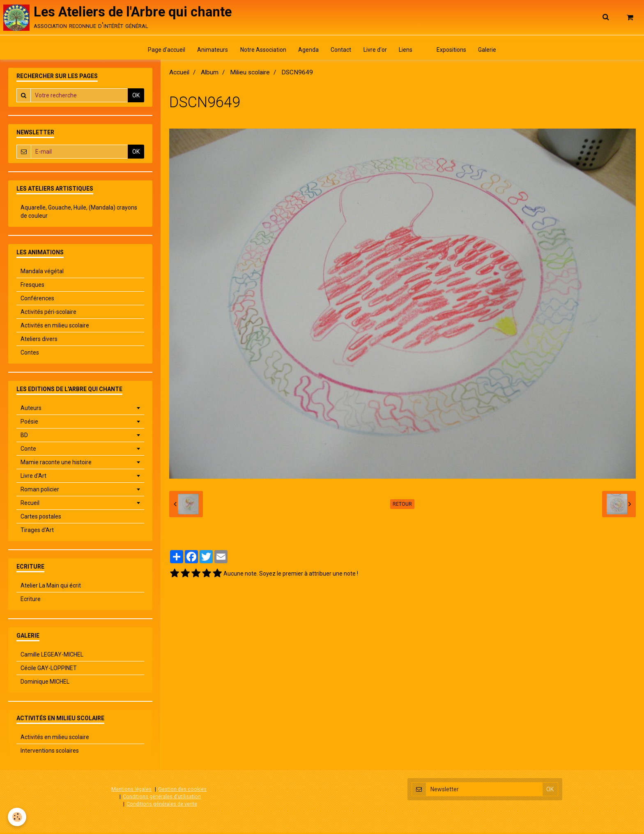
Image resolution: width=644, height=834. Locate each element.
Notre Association (262, 51)
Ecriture (31, 601)
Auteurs (31, 410)
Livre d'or (376, 51)
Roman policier (40, 491)
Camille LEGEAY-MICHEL (52, 657)
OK (136, 97)
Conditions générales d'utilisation (162, 798)
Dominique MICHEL (45, 684)
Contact (341, 51)
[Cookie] (17, 817)
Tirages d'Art (37, 532)
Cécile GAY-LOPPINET (49, 670)
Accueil (179, 74)
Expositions (454, 51)
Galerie (490, 51)
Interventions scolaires (50, 753)
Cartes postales (41, 518)
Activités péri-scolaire (48, 314)
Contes (30, 355)
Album (210, 74)
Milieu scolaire (250, 74)
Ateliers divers (39, 341)
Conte (28, 451)
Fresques (32, 287)
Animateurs (210, 51)
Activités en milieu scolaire (55, 327)
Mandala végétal (42, 273)
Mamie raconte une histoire (56, 464)
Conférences (37, 300)
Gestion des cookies (182, 791)
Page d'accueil (164, 51)
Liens (407, 51)
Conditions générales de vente (162, 805)
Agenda (308, 51)
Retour (402, 506)
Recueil (30, 505)
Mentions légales (131, 791)
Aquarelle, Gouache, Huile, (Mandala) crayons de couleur (79, 214)
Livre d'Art (33, 478)
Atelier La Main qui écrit (51, 587)
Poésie (29, 424)
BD (24, 437)
